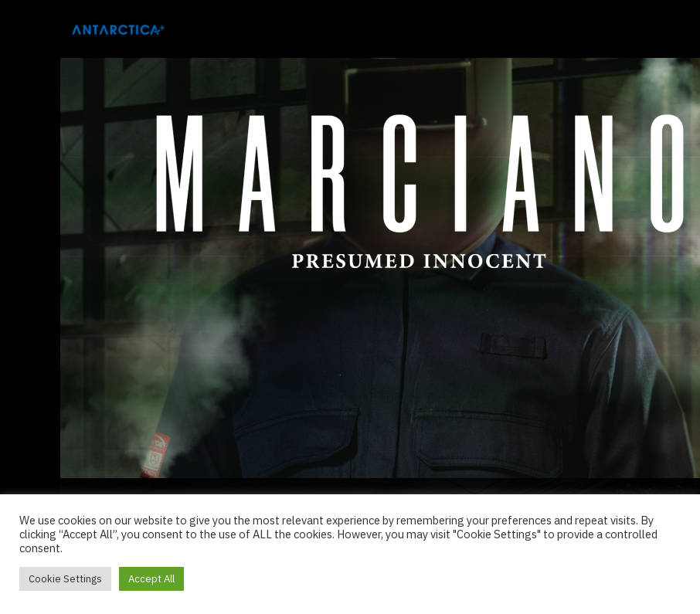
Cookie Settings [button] (65, 579)
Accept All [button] (151, 579)
